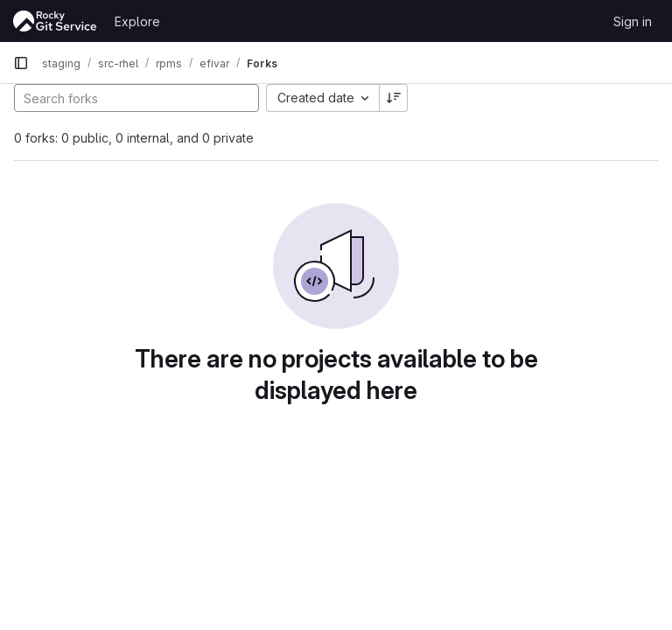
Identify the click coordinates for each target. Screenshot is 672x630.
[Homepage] (55, 21)
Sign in (633, 21)
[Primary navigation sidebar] (21, 63)
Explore (137, 21)
